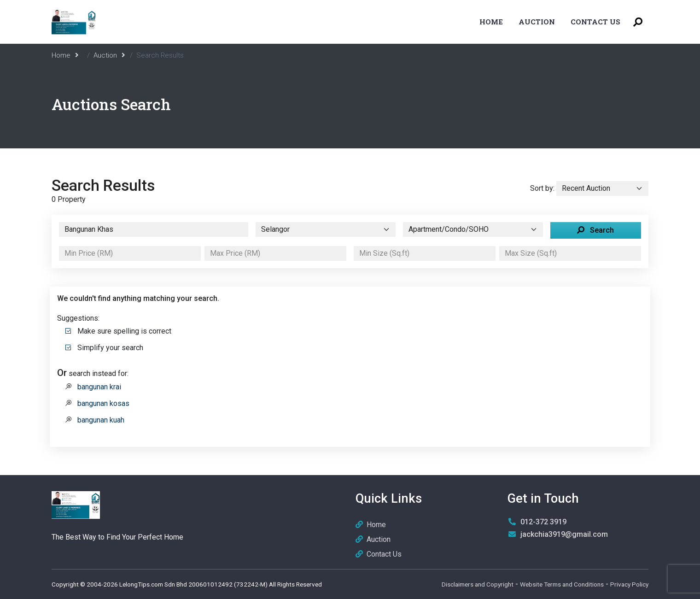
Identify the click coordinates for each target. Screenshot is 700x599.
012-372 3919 (543, 522)
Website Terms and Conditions (562, 584)
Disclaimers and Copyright (478, 584)
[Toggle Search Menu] (638, 22)
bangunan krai (99, 387)
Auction (537, 22)
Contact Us (595, 22)
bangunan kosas (103, 403)
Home (491, 22)
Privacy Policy (629, 584)
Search (595, 230)
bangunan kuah (101, 420)
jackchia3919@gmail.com (564, 534)
